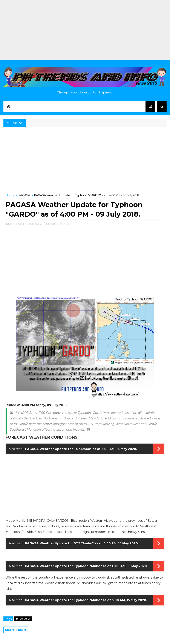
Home (10, 195)
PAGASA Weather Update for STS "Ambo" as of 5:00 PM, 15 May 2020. (82, 543)
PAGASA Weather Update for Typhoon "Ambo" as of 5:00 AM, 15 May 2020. (86, 600)
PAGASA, (64, 224)
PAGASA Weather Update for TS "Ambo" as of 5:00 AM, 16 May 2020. (81, 449)
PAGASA (24, 195)
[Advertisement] (85, 30)
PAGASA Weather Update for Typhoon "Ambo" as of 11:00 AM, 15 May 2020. (86, 566)
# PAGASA (23, 619)
